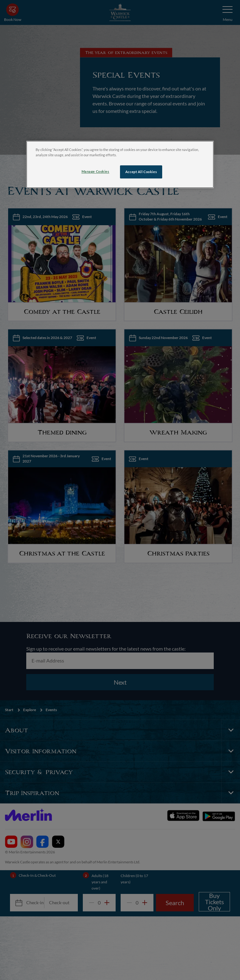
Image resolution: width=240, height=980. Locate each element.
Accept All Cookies (141, 172)
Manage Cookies (95, 172)
